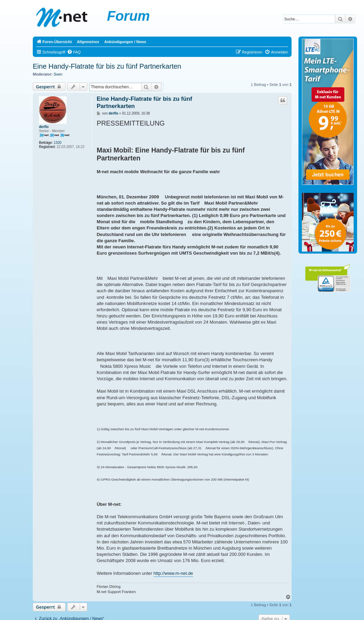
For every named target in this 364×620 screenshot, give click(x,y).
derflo (44, 127)
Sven (58, 74)
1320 (58, 143)
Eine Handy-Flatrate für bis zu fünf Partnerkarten (107, 66)
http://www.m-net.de (173, 573)
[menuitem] (74, 52)
